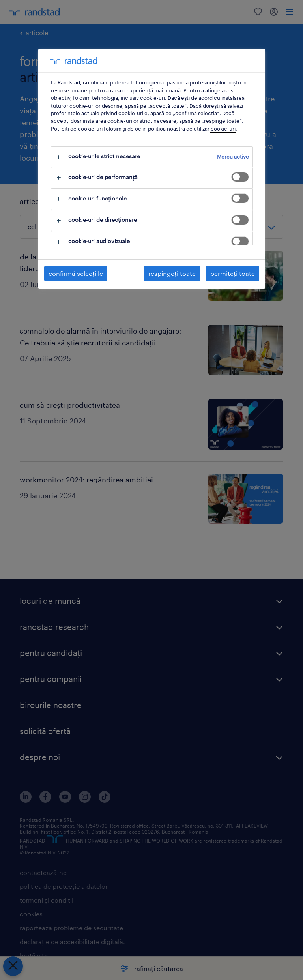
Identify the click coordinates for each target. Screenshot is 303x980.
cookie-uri (223, 129)
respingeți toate (172, 273)
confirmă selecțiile (76, 273)
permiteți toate (233, 273)
